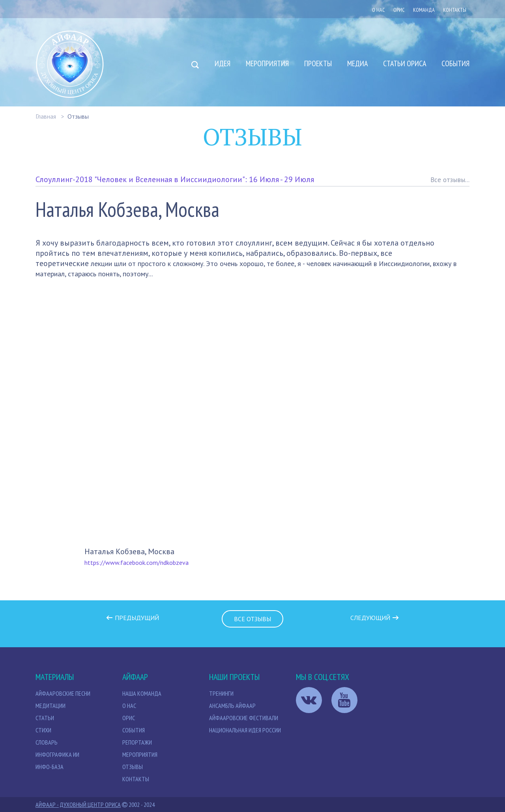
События (455, 63)
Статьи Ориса (405, 63)
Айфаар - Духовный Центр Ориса (78, 805)
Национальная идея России (245, 730)
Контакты (455, 10)
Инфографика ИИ (57, 754)
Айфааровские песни (63, 693)
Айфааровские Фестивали (244, 718)
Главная (46, 116)
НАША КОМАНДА (142, 693)
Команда (424, 10)
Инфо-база (50, 767)
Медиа (357, 63)
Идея (223, 63)
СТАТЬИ (45, 718)
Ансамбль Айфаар (232, 706)
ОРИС (399, 10)
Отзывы (78, 116)
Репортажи (137, 742)
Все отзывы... (450, 180)
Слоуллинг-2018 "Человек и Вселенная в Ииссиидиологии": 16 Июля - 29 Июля (175, 179)
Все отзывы (252, 619)
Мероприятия (267, 63)
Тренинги (221, 693)
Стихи (43, 730)
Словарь (47, 742)
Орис (129, 718)
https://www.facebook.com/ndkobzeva (137, 562)
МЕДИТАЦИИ (50, 706)
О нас (379, 10)
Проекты (318, 63)
